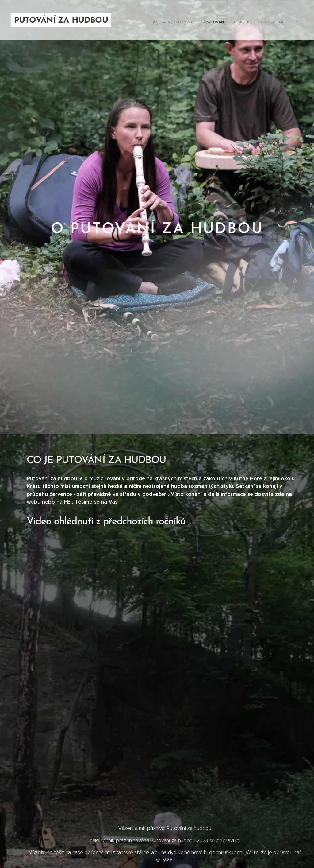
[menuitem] (243, 20)
